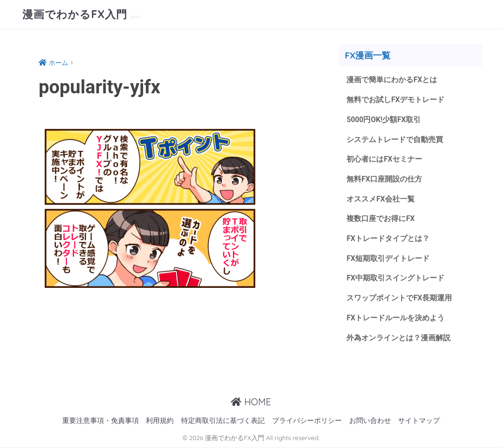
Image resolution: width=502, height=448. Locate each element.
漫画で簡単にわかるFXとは (392, 80)
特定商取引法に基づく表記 (223, 421)
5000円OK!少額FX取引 (384, 120)
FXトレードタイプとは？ (388, 238)
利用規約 (160, 421)
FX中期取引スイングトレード (395, 278)
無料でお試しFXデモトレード (395, 100)
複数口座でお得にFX (381, 218)
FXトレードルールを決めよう (395, 318)
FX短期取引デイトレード (388, 258)
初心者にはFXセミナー (384, 159)
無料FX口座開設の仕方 (384, 179)
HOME (251, 402)
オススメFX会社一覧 (381, 199)
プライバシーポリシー (307, 421)
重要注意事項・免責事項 (101, 421)
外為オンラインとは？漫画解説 (398, 338)
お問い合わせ (370, 421)
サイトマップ (419, 421)
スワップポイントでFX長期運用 (399, 298)
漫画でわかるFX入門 (76, 14)
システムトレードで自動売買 (395, 140)
